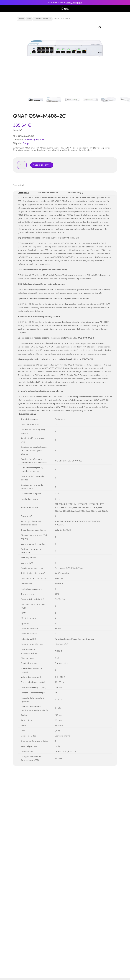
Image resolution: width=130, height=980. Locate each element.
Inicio (22, 19)
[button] (100, 28)
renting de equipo (74, 3)
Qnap (26, 143)
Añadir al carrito (42, 165)
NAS (29, 19)
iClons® (65, 9)
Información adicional (48, 193)
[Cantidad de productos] (22, 165)
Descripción (23, 193)
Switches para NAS (43, 19)
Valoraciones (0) (75, 193)
